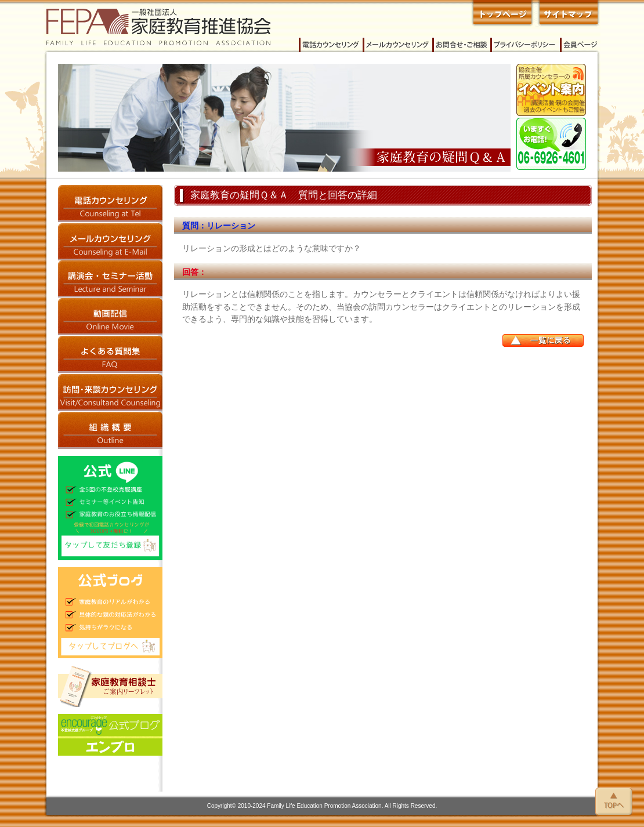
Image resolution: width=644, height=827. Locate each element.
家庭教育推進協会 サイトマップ (567, 13)
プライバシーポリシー (525, 45)
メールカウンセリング (397, 45)
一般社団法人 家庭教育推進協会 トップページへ (502, 13)
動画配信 (110, 317)
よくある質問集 (110, 355)
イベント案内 (551, 90)
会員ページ (580, 45)
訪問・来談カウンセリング (110, 392)
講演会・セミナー (110, 279)
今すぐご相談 (551, 144)
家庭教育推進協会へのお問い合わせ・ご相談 (461, 45)
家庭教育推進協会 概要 (110, 430)
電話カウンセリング (331, 45)
